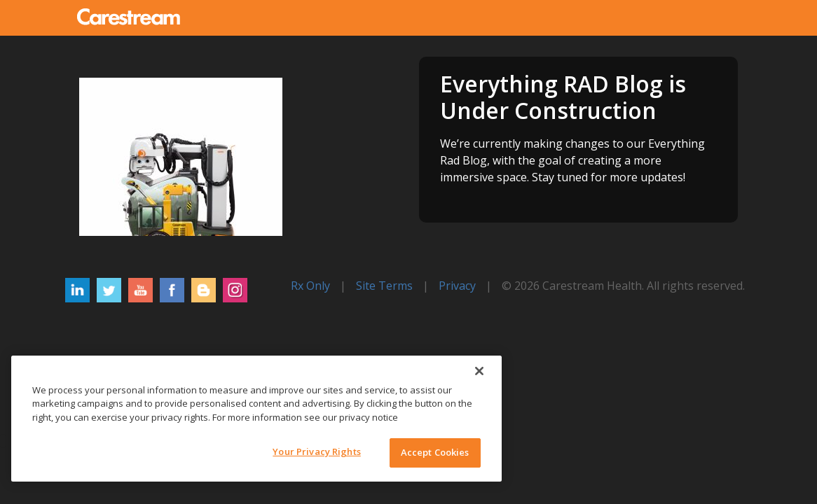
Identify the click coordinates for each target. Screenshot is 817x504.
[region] (256, 419)
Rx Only (310, 286)
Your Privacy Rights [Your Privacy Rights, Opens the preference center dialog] (316, 451)
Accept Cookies (435, 452)
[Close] (479, 371)
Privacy (457, 286)
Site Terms (384, 286)
